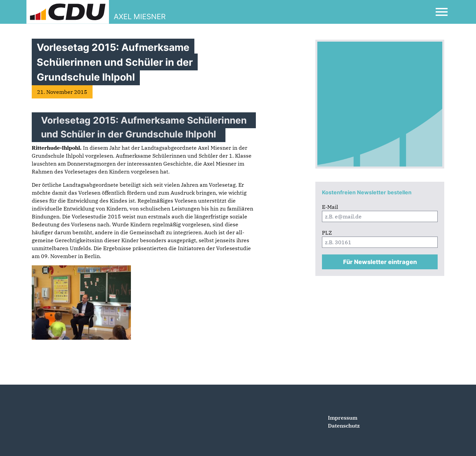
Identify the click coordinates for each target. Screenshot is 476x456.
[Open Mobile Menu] (442, 12)
